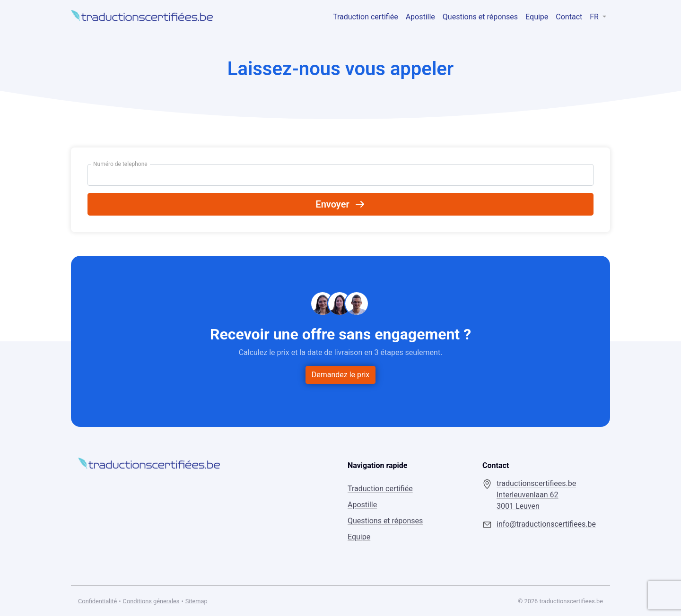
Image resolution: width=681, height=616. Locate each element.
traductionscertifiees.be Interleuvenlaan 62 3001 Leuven (536, 495)
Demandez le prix (341, 375)
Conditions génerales (151, 601)
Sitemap (196, 601)
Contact (569, 17)
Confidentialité (97, 601)
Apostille (420, 17)
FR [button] (595, 17)
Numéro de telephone (120, 164)
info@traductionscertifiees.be (546, 524)
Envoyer (340, 204)
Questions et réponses (480, 17)
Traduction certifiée (366, 17)
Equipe (537, 17)
